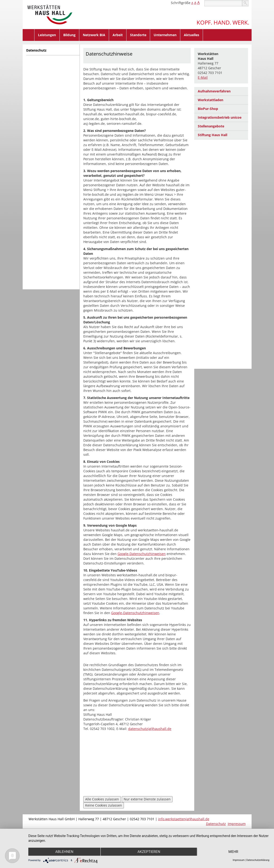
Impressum (237, 824)
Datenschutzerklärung (258, 860)
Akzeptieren (149, 852)
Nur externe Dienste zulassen (147, 799)
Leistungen (47, 35)
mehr (233, 852)
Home (29, 35)
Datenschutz (36, 50)
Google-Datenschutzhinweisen (142, 554)
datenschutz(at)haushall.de (150, 729)
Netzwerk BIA (94, 35)
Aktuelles (192, 35)
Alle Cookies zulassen (102, 799)
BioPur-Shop (208, 109)
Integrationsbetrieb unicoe (220, 117)
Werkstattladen (211, 100)
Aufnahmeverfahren (214, 91)
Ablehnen (64, 852)
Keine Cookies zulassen (104, 805)
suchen (245, 3)
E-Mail (203, 77)
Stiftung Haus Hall (213, 135)
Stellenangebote (211, 126)
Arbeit (118, 35)
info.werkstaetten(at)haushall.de (184, 819)
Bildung (69, 35)
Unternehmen (165, 35)
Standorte (138, 35)
